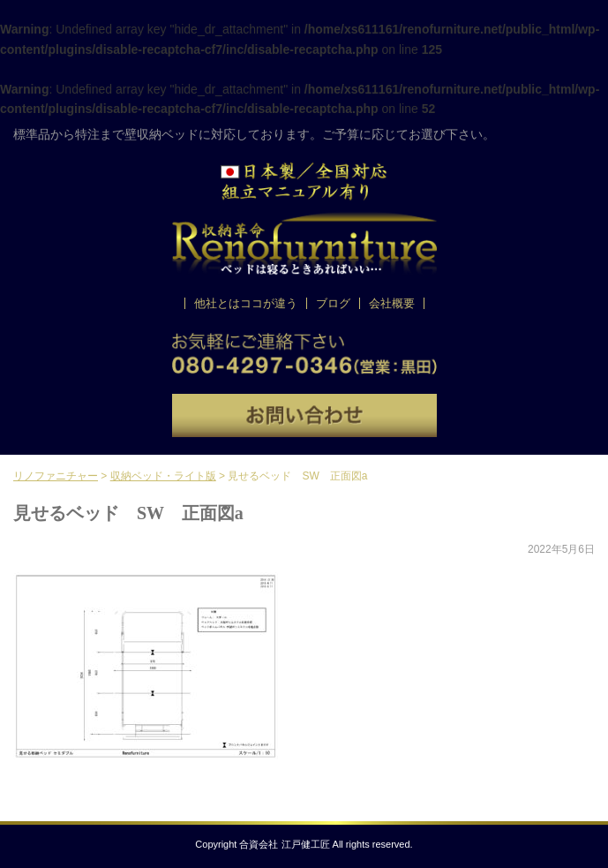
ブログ (333, 303)
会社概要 (392, 303)
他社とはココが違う (246, 303)
